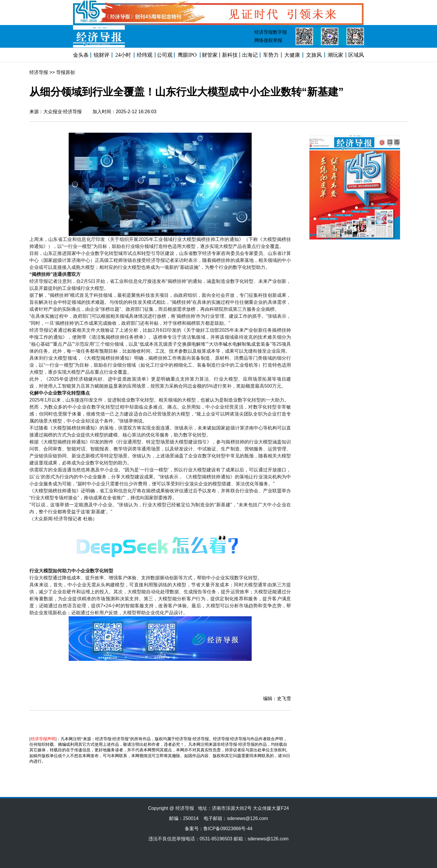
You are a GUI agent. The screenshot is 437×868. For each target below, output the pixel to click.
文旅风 (314, 55)
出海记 (250, 55)
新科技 (230, 55)
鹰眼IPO (187, 55)
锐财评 (102, 55)
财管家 (210, 55)
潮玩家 (335, 55)
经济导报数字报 (271, 32)
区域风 (356, 55)
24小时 (123, 55)
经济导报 (39, 72)
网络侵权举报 (268, 40)
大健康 (292, 55)
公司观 (165, 55)
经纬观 (145, 55)
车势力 (271, 55)
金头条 (81, 55)
